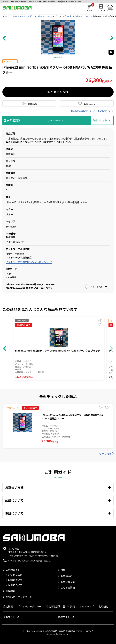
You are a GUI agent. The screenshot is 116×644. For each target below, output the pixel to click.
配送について (106, 111)
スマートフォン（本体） (22, 16)
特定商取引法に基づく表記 (60, 606)
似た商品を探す (58, 92)
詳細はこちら (100, 120)
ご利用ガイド (12, 570)
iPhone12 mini (82, 16)
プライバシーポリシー (29, 606)
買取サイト (11, 617)
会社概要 (8, 606)
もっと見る (106, 453)
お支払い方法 (14, 575)
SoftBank (67, 16)
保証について (14, 585)
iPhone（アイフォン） (48, 16)
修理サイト (66, 617)
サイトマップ (87, 606)
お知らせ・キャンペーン (18, 597)
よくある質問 (67, 588)
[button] (111, 348)
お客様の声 (65, 576)
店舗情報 (9, 591)
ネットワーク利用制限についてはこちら (29, 262)
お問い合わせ (67, 582)
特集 (62, 570)
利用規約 (103, 606)
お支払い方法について (83, 111)
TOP (5, 16)
